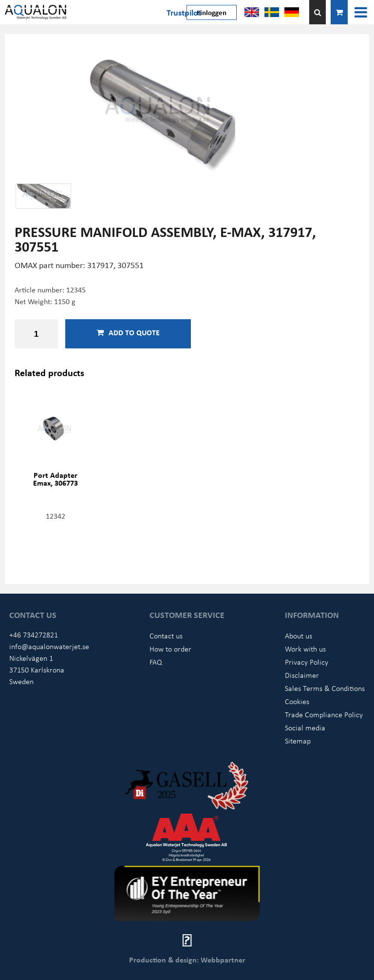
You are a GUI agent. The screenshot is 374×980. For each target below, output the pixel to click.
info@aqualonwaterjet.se (49, 646)
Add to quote (128, 332)
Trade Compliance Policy (324, 714)
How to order (170, 649)
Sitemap (298, 741)
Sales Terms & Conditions (325, 688)
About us (299, 635)
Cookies (297, 701)
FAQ (156, 662)
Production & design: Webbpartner (187, 960)
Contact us (166, 635)
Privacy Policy (307, 662)
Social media (305, 727)
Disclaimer (302, 675)
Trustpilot (184, 12)
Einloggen (212, 12)
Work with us (305, 649)
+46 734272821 (34, 635)
